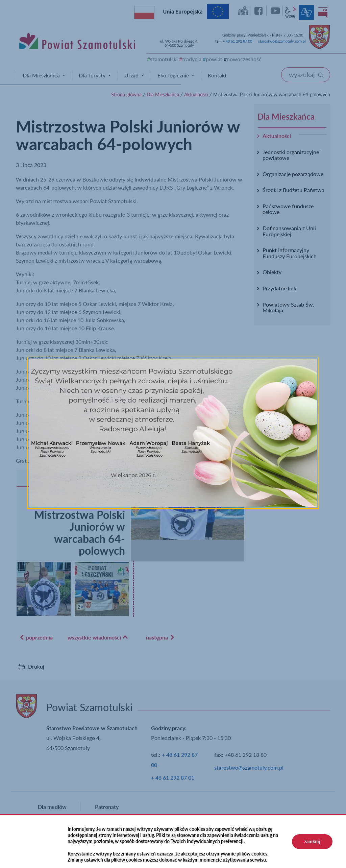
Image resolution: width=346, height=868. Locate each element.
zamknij (312, 841)
